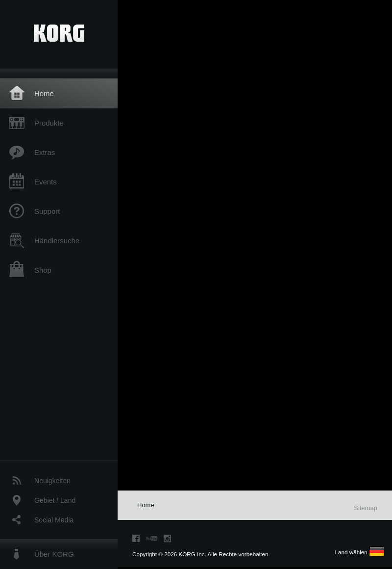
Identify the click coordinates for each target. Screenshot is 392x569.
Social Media (54, 520)
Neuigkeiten (52, 481)
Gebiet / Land (55, 500)
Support (47, 211)
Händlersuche (57, 241)
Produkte (49, 123)
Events (46, 182)
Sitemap (366, 508)
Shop (43, 270)
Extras (45, 152)
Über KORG (54, 554)
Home (44, 93)
